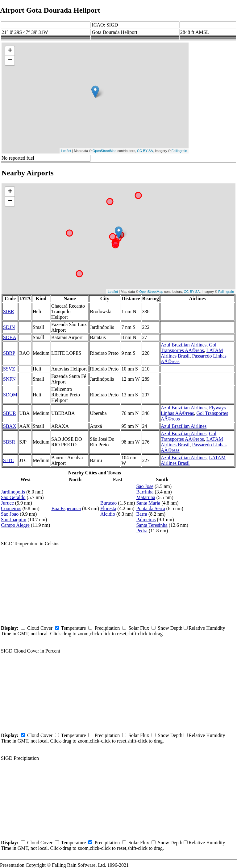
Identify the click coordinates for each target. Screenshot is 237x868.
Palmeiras (146, 520)
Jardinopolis (13, 492)
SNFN (9, 379)
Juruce (7, 503)
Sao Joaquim (14, 520)
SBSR (9, 442)
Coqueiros (11, 508)
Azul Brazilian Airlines (184, 345)
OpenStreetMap (105, 151)
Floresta (108, 508)
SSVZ (9, 369)
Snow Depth (170, 628)
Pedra (142, 531)
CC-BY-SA (145, 151)
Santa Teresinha (152, 525)
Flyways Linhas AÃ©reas (193, 410)
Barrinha (145, 492)
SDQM (10, 395)
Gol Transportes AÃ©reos (189, 348)
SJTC (9, 460)
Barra (142, 514)
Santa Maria (148, 503)
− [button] (10, 60)
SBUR (10, 413)
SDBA (10, 337)
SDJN (9, 327)
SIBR (9, 311)
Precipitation (107, 628)
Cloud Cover (40, 628)
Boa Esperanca (66, 508)
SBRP (9, 353)
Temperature (74, 628)
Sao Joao (10, 514)
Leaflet (66, 151)
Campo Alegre (15, 525)
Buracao (108, 503)
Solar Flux (139, 628)
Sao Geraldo (13, 497)
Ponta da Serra (150, 508)
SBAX (10, 426)
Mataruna (146, 497)
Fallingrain (179, 151)
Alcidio (108, 514)
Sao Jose (145, 486)
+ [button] (10, 51)
